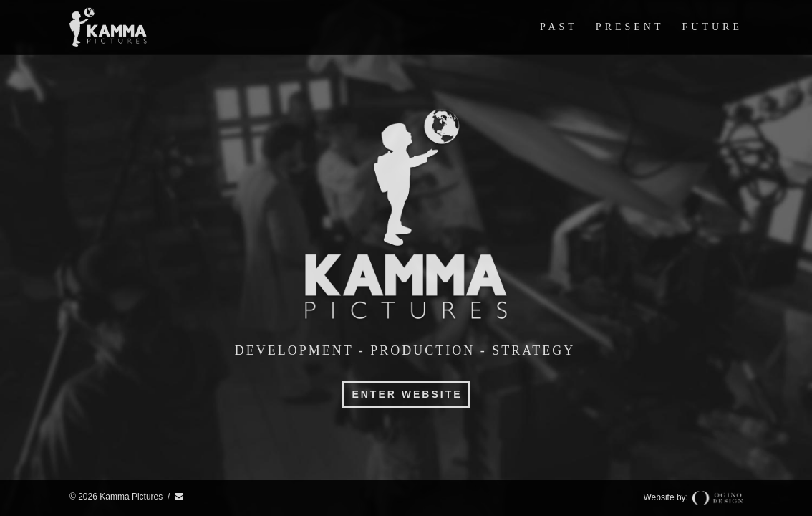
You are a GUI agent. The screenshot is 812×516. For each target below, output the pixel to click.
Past (559, 27)
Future (712, 27)
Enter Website (407, 394)
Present (630, 27)
